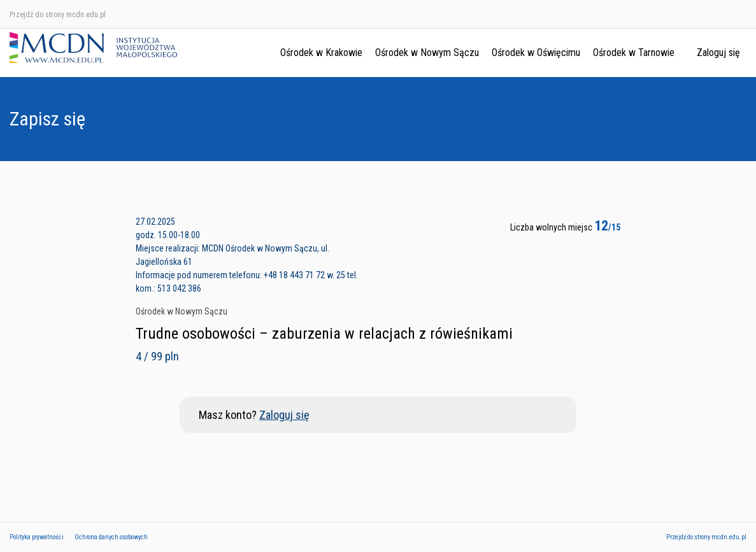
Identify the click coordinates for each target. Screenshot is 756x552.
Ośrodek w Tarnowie (634, 53)
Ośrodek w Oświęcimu (536, 53)
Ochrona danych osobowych (111, 537)
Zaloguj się (718, 53)
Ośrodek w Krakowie (321, 53)
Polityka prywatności (37, 537)
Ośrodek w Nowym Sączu (427, 53)
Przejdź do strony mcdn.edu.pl (58, 15)
